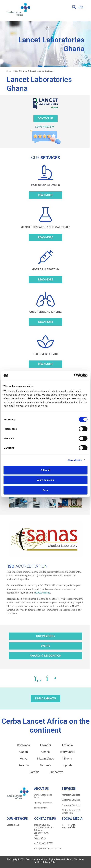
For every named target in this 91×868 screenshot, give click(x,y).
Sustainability (41, 808)
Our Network (21, 71)
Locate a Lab (13, 825)
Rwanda (24, 765)
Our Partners (46, 636)
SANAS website (42, 593)
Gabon (24, 752)
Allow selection (45, 480)
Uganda (67, 765)
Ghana (46, 752)
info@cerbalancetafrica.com (48, 848)
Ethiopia (67, 745)
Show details (75, 460)
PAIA (69, 859)
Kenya (24, 758)
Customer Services (71, 800)
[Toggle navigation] (81, 7)
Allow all (46, 470)
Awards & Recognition (45, 656)
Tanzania (46, 765)
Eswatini (45, 745)
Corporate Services (71, 805)
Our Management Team (43, 796)
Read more (45, 195)
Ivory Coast (67, 752)
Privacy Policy (50, 862)
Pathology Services (71, 795)
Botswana (24, 745)
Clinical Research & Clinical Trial (71, 811)
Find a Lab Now (46, 698)
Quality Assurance (43, 803)
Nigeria (67, 758)
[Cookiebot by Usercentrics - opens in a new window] (74, 375)
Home (9, 71)
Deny (46, 490)
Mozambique (46, 758)
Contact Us (46, 118)
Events (45, 646)
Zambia (35, 772)
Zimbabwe (56, 772)
